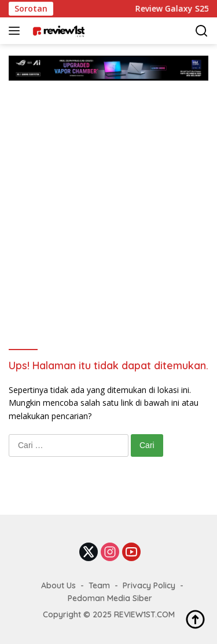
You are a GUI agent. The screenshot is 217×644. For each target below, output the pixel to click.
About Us (58, 585)
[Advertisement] (108, 195)
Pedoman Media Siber (110, 598)
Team (99, 585)
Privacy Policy (149, 585)
